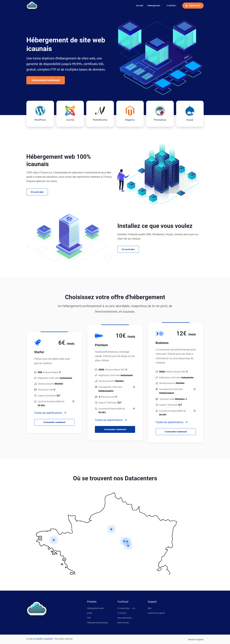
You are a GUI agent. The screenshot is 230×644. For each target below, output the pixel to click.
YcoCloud (171, 5)
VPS (89, 618)
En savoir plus (37, 192)
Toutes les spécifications (50, 413)
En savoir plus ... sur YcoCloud (126, 611)
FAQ (150, 608)
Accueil (140, 5)
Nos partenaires (125, 618)
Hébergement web (95, 608)
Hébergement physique (98, 623)
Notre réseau (123, 623)
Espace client (193, 5)
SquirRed (48, 639)
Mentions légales (196, 639)
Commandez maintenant (46, 80)
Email (90, 613)
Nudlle (39, 639)
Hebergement (154, 5)
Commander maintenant (54, 422)
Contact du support (156, 613)
